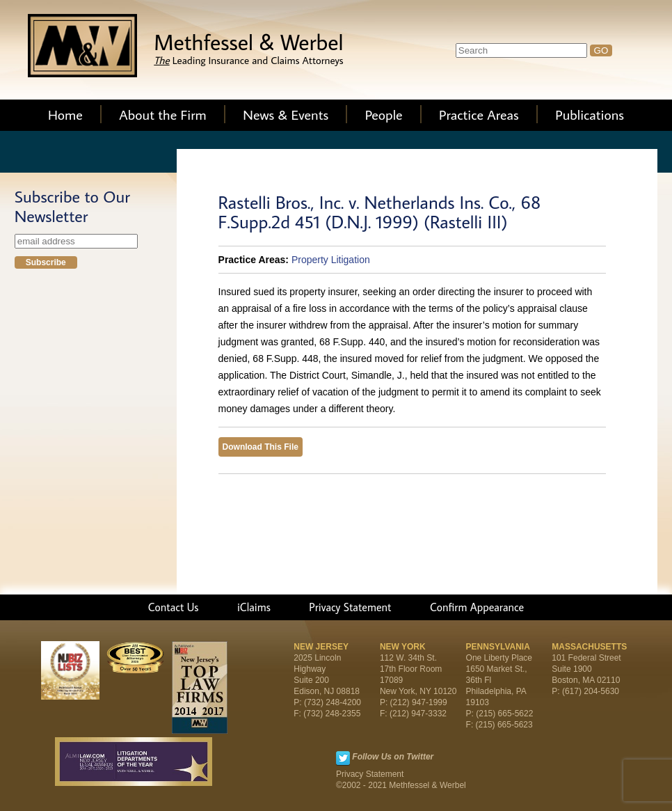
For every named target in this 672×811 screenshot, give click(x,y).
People (384, 114)
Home (65, 114)
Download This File (261, 447)
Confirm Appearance (477, 607)
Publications (590, 114)
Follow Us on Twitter (393, 757)
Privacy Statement (350, 607)
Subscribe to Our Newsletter (72, 206)
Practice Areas (479, 114)
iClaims (254, 607)
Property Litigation (331, 260)
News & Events (286, 114)
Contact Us (174, 607)
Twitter (343, 758)
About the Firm (163, 114)
